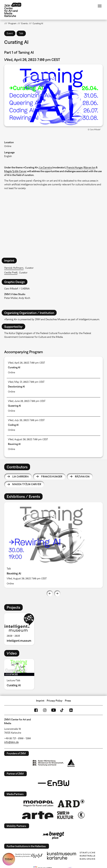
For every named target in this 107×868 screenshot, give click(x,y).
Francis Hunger (75, 167)
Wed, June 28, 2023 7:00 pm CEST (27, 401)
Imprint (40, 701)
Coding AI (13, 425)
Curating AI (14, 367)
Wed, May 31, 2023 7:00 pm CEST (26, 382)
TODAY (9, 859)
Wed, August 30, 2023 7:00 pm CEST (28, 439)
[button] (53, 95)
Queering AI (14, 406)
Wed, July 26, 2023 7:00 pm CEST (26, 420)
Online (8, 146)
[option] (53, 545)
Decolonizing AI (16, 386)
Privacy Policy (55, 701)
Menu (100, 6)
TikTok (62, 710)
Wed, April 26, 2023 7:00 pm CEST (27, 363)
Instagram (45, 710)
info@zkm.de (11, 742)
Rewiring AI (14, 444)
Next (57, 593)
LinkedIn (71, 710)
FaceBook (36, 710)
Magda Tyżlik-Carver (15, 171)
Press (68, 701)
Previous (50, 593)
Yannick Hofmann (14, 268)
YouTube (53, 710)
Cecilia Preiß (11, 272)
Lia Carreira (46, 167)
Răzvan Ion (89, 167)
